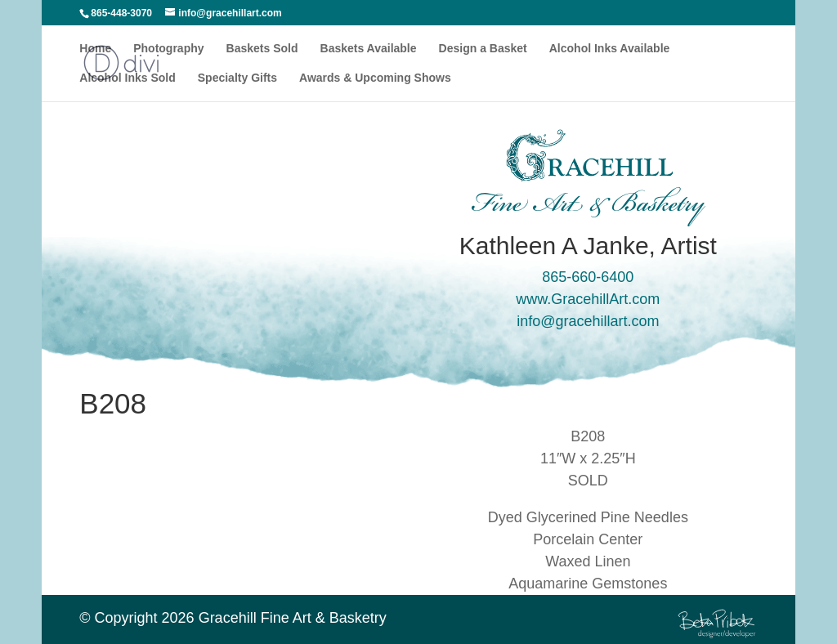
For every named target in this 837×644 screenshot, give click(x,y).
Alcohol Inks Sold (127, 78)
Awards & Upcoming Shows (375, 78)
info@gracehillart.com (588, 321)
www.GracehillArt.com (588, 299)
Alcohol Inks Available (610, 49)
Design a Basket (483, 49)
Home (95, 49)
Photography (168, 49)
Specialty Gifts (237, 78)
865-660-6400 (588, 277)
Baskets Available (369, 49)
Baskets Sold (262, 49)
